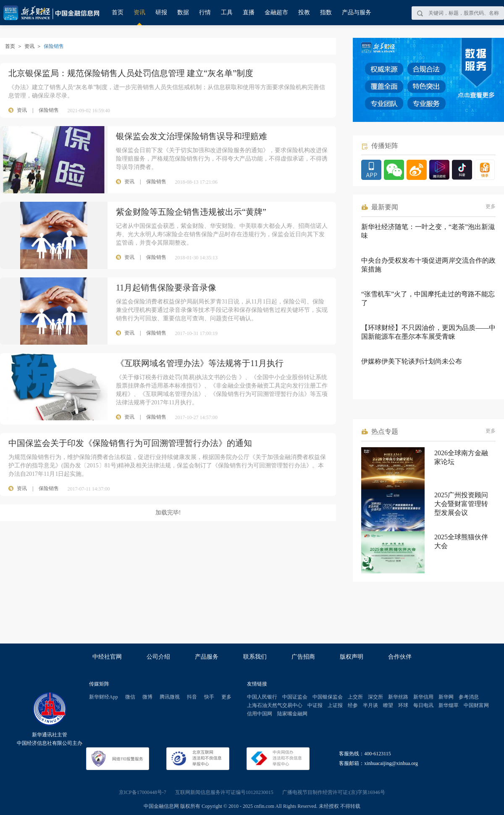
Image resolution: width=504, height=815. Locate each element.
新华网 (446, 697)
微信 (130, 697)
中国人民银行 (262, 697)
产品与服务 (357, 12)
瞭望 (388, 705)
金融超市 (276, 12)
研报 (161, 12)
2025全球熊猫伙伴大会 (461, 541)
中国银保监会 (328, 697)
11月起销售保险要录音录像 (166, 287)
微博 (147, 697)
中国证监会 (295, 697)
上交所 (355, 697)
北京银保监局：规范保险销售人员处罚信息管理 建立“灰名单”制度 (131, 73)
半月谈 (370, 705)
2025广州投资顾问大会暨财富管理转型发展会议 (461, 504)
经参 (353, 705)
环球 (403, 705)
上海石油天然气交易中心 (275, 705)
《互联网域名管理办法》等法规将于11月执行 (200, 363)
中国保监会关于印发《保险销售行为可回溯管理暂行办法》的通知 (130, 443)
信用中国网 (260, 714)
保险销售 (49, 110)
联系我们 (255, 657)
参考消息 (469, 697)
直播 (249, 12)
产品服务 (207, 657)
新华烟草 (449, 705)
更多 (491, 206)
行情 (205, 12)
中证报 (315, 705)
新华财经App (104, 697)
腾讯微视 (170, 697)
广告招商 (303, 657)
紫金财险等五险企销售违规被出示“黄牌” (191, 212)
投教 (304, 12)
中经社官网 (107, 657)
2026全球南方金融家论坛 (461, 457)
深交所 (375, 697)
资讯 (139, 12)
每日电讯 (423, 705)
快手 (209, 697)
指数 (326, 12)
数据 (183, 12)
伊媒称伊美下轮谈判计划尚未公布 (412, 361)
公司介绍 (158, 657)
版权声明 (352, 657)
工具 (227, 12)
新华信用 (423, 697)
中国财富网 (476, 705)
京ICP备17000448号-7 (143, 792)
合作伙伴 (400, 657)
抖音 (192, 697)
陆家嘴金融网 (292, 714)
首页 (118, 12)
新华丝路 (398, 697)
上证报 (335, 705)
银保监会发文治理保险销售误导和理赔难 (192, 136)
